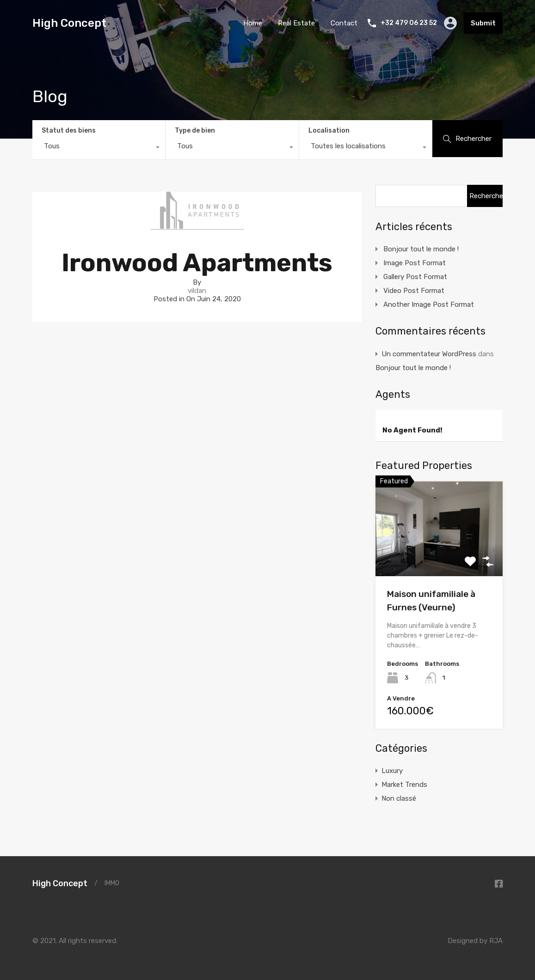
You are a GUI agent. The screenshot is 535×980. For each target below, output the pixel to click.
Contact (344, 23)
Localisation (329, 131)
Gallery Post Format (415, 277)
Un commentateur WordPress (429, 354)
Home (253, 23)
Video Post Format (414, 291)
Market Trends (404, 785)
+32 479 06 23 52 (409, 23)
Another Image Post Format (429, 304)
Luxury (392, 771)
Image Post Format (415, 263)
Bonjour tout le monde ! (421, 249)
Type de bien (195, 131)
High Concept (69, 23)
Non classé (399, 798)
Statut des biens (69, 131)
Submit (483, 23)
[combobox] (99, 148)
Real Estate (296, 23)
